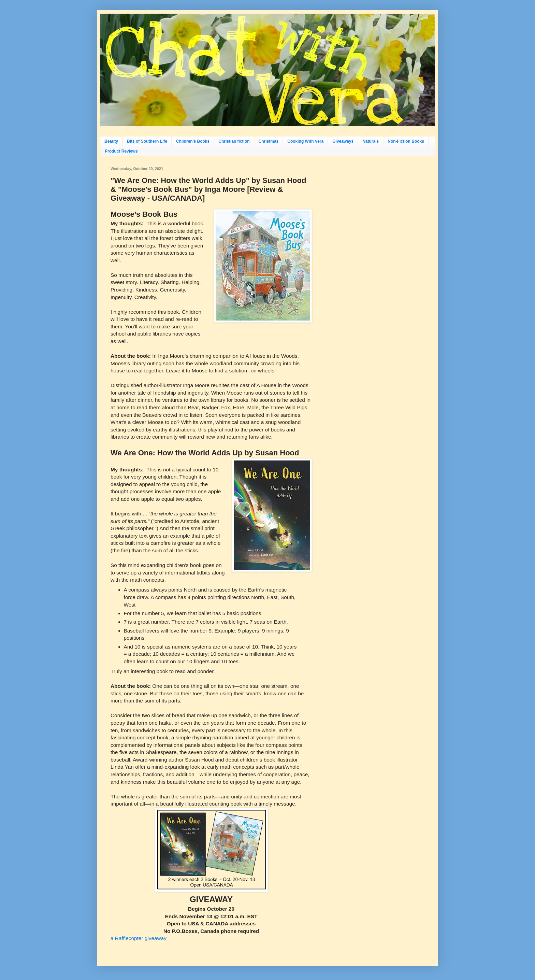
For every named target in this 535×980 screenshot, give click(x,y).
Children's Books (193, 141)
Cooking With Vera (305, 141)
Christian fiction (234, 141)
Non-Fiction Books (406, 141)
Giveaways (343, 141)
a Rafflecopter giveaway (139, 938)
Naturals (371, 141)
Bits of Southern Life (147, 141)
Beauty (111, 141)
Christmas (269, 141)
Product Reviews (121, 151)
